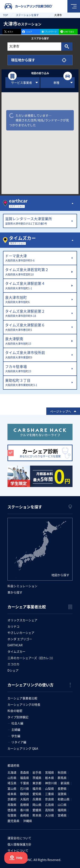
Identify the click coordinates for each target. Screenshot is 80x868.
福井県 (37, 788)
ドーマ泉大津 (37, 258)
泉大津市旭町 (37, 300)
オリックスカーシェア (22, 620)
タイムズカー (16, 651)
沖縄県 (28, 821)
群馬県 (62, 778)
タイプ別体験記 (18, 717)
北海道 (12, 772)
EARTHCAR (15, 645)
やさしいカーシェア (21, 633)
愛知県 (37, 794)
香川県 (25, 810)
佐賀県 (12, 815)
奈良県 (49, 799)
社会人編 (17, 723)
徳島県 (12, 810)
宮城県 (49, 772)
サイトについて (18, 850)
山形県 (12, 778)
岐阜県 (12, 794)
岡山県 (37, 805)
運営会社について (19, 838)
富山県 (12, 788)
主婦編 (16, 729)
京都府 (12, 799)
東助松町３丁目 (37, 383)
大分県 (49, 815)
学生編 (16, 736)
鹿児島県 (13, 821)
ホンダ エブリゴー (20, 639)
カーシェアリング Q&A (23, 748)
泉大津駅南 (37, 341)
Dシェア (13, 670)
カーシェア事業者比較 (22, 698)
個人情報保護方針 (19, 844)
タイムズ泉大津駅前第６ (37, 327)
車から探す (15, 592)
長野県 (62, 788)
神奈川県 (51, 783)
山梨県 (49, 788)
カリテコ (13, 626)
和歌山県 (64, 799)
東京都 (37, 783)
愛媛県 (37, 810)
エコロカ (13, 664)
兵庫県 (37, 799)
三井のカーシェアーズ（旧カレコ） (31, 658)
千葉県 (25, 783)
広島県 (49, 805)
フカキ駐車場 (37, 369)
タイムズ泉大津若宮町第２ (37, 272)
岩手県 (37, 772)
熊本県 (37, 815)
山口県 (62, 805)
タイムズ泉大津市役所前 (37, 355)
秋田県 (62, 772)
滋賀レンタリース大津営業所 (37, 221)
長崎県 (25, 815)
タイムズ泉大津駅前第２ (37, 314)
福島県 (25, 778)
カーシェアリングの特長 (24, 704)
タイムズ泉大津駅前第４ (37, 286)
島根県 (25, 805)
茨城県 (37, 778)
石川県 (25, 788)
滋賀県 (62, 794)
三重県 (49, 794)
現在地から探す (23, 60)
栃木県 (49, 778)
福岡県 (62, 810)
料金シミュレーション (22, 586)
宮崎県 (62, 815)
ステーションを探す (27, 15)
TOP (6, 15)
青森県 (25, 772)
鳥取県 (12, 805)
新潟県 (65, 783)
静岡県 (25, 794)
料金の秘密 (15, 711)
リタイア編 (19, 742)
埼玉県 (12, 783)
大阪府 (25, 799)
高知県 (49, 810)
